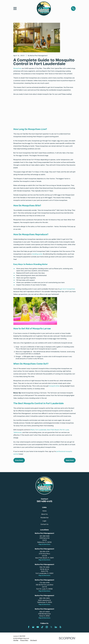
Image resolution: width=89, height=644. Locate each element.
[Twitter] (51, 627)
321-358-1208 (44, 536)
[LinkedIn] (56, 627)
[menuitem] (16, 640)
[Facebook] (29, 627)
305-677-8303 (44, 612)
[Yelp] (60, 627)
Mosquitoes (17, 68)
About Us (44, 514)
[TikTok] (42, 627)
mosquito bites (54, 386)
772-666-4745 (44, 583)
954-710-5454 (44, 567)
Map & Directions (44, 544)
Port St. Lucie (64, 430)
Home (44, 511)
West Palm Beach (53, 430)
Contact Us (44, 524)
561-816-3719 (44, 552)
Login (44, 521)
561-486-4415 (44, 501)
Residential (44, 518)
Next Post (70, 460)
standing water (37, 254)
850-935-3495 (44, 598)
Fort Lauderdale (41, 430)
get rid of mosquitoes (67, 289)
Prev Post (19, 460)
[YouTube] (38, 627)
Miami (33, 430)
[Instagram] (47, 627)
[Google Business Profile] (33, 627)
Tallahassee (18, 432)
